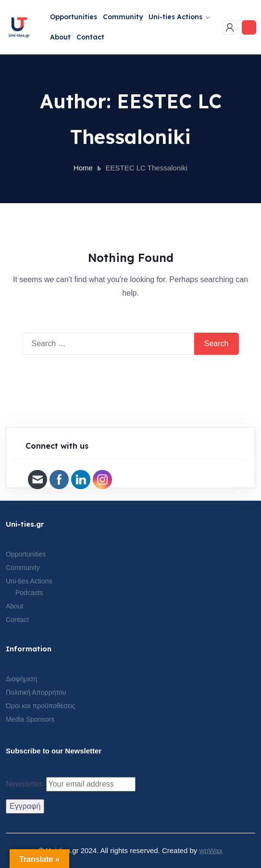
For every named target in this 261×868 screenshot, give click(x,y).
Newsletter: (71, 784)
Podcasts (29, 593)
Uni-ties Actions (175, 17)
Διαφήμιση (21, 679)
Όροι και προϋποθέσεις (41, 706)
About (60, 37)
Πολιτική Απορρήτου (36, 692)
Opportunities (74, 17)
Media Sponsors (30, 719)
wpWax (211, 850)
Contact (90, 37)
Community (123, 17)
